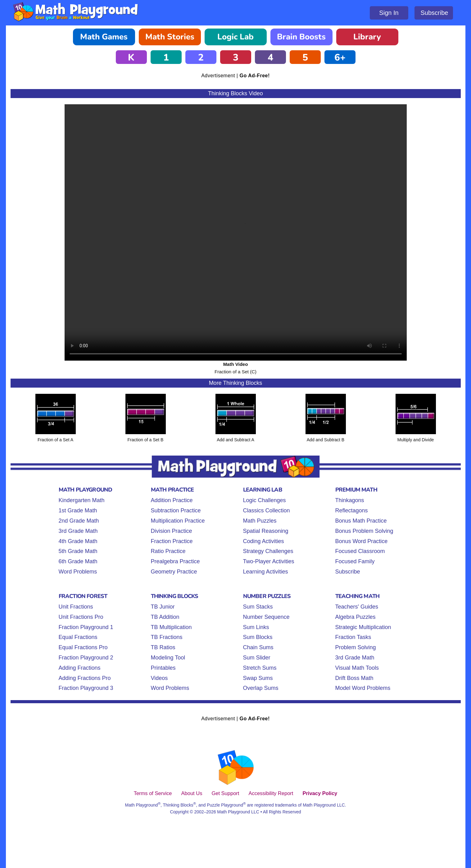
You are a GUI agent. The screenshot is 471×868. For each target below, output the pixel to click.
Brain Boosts (301, 37)
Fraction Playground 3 (86, 688)
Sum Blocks (258, 637)
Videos (159, 678)
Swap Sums (258, 678)
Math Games (104, 37)
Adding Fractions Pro (85, 678)
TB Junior (163, 607)
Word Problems (78, 572)
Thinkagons (350, 500)
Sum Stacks (258, 607)
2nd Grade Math (79, 521)
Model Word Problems (363, 688)
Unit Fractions (76, 607)
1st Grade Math (78, 510)
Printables (163, 668)
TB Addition (165, 617)
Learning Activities (266, 572)
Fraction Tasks (353, 637)
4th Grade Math (78, 541)
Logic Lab (236, 37)
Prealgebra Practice (175, 561)
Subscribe (435, 13)
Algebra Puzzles (356, 617)
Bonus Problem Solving (364, 531)
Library (367, 37)
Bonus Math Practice (361, 521)
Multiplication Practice (178, 521)
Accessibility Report (271, 793)
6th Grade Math (78, 561)
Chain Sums (258, 647)
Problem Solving (356, 647)
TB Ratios (163, 647)
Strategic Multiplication (363, 627)
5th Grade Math (78, 551)
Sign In (389, 13)
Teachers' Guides (357, 607)
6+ (340, 58)
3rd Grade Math (78, 531)
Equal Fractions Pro (83, 647)
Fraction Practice (172, 541)
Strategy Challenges (268, 551)
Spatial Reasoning (266, 531)
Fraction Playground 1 (86, 627)
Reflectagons (352, 510)
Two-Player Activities (269, 561)
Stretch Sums (260, 668)
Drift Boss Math (354, 678)
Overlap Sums (261, 688)
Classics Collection (267, 510)
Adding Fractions (80, 668)
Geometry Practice (174, 572)
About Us (192, 793)
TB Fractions (167, 637)
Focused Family (355, 561)
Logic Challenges (265, 500)
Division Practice (172, 531)
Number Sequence (266, 617)
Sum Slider (257, 658)
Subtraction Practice (176, 510)
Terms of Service (153, 793)
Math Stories (170, 37)
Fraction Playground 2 (86, 658)
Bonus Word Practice (362, 541)
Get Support (225, 793)
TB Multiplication (171, 627)
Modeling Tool (168, 658)
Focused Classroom (360, 551)
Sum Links (256, 627)
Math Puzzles (260, 521)
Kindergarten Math (82, 500)
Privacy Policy (320, 793)
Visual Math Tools (357, 668)
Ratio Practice (168, 551)
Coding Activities (264, 541)
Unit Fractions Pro (81, 617)
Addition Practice (172, 500)
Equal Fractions (78, 637)
